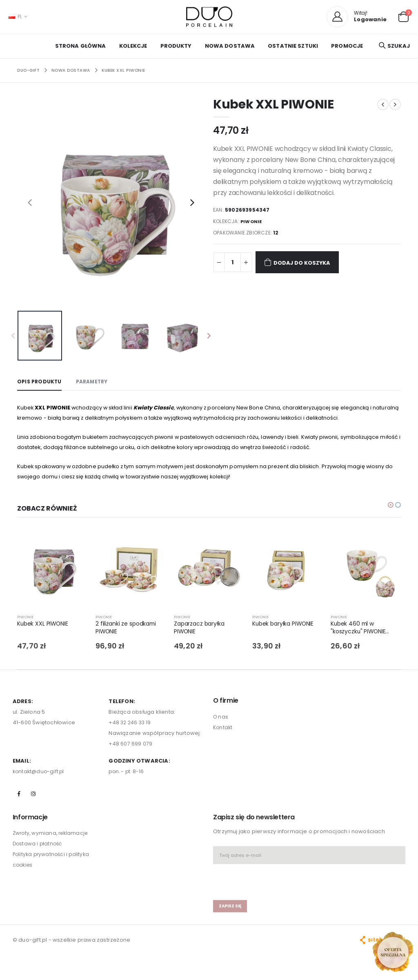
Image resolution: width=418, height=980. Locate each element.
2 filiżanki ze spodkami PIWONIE (128, 635)
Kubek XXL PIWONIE (123, 70)
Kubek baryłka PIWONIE (286, 630)
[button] (404, 16)
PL (15, 17)
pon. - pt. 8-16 (127, 778)
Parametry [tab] (96, 382)
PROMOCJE (347, 46)
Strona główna (81, 46)
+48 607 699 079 (131, 750)
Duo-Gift (28, 70)
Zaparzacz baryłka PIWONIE (201, 635)
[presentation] (30, 202)
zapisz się (231, 913)
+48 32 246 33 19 (131, 729)
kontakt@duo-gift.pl (40, 778)
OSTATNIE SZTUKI (293, 46)
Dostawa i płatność (39, 851)
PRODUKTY (176, 46)
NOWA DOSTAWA (230, 46)
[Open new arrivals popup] (393, 952)
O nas (221, 722)
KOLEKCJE (133, 46)
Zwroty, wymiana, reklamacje (53, 840)
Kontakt (223, 733)
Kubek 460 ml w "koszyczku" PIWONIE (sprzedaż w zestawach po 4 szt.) (362, 635)
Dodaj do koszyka (304, 262)
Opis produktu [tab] (41, 382)
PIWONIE (252, 221)
